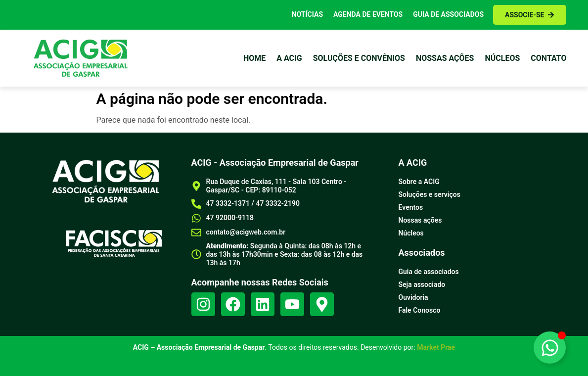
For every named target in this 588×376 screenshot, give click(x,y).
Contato (548, 58)
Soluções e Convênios (359, 58)
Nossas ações (445, 58)
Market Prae (436, 347)
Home (254, 58)
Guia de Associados (448, 14)
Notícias (307, 14)
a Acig (289, 58)
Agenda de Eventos (368, 14)
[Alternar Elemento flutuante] (550, 348)
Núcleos (502, 58)
